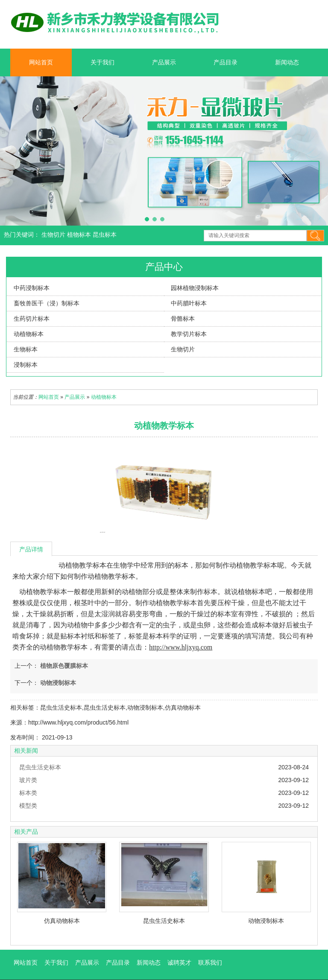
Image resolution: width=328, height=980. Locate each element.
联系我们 (210, 963)
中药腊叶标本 (189, 303)
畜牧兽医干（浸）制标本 (47, 303)
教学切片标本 (189, 334)
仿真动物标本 (62, 921)
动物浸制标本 (57, 683)
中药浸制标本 (32, 288)
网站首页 (41, 62)
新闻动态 (287, 62)
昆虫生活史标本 (40, 767)
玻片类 (28, 780)
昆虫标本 (105, 235)
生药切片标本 (32, 319)
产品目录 (225, 62)
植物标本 (80, 235)
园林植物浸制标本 (195, 288)
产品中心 (164, 267)
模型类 (28, 806)
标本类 (28, 793)
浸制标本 (26, 365)
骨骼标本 (183, 319)
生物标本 (26, 349)
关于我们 (102, 62)
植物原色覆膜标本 (63, 666)
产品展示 (164, 62)
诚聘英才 (179, 963)
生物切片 (54, 235)
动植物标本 (29, 334)
